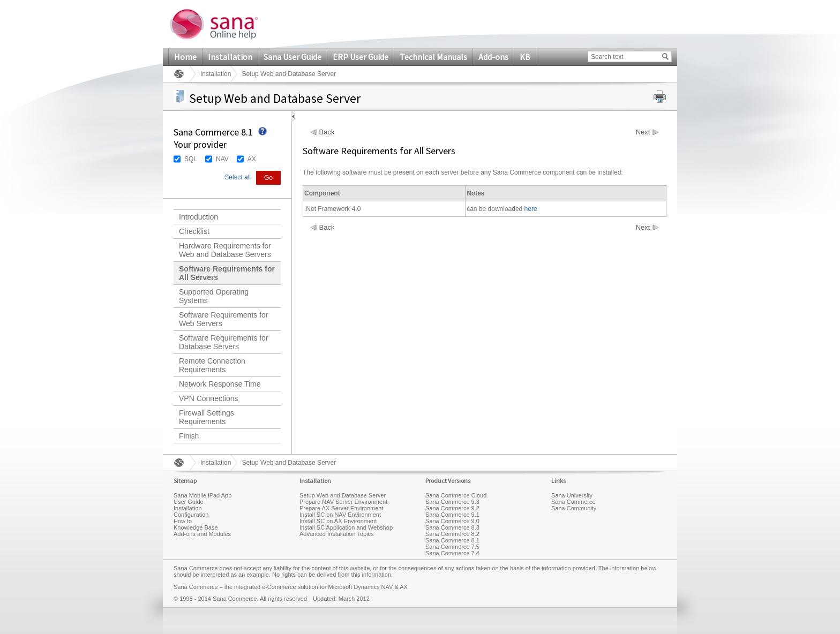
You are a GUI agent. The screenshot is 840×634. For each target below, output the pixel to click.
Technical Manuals (433, 57)
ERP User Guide (361, 57)
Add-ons (493, 57)
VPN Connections (209, 398)
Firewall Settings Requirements (207, 417)
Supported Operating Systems (214, 296)
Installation (230, 57)
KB (525, 57)
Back (327, 132)
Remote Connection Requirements (212, 365)
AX (252, 159)
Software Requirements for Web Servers (224, 319)
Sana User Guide (292, 57)
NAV (222, 159)
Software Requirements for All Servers (227, 273)
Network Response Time (220, 384)
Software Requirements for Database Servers (224, 342)
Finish (189, 436)
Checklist (194, 231)
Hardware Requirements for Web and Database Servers (225, 250)
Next (643, 132)
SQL (191, 159)
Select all (238, 177)
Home (185, 57)
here (531, 209)
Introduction (198, 217)
